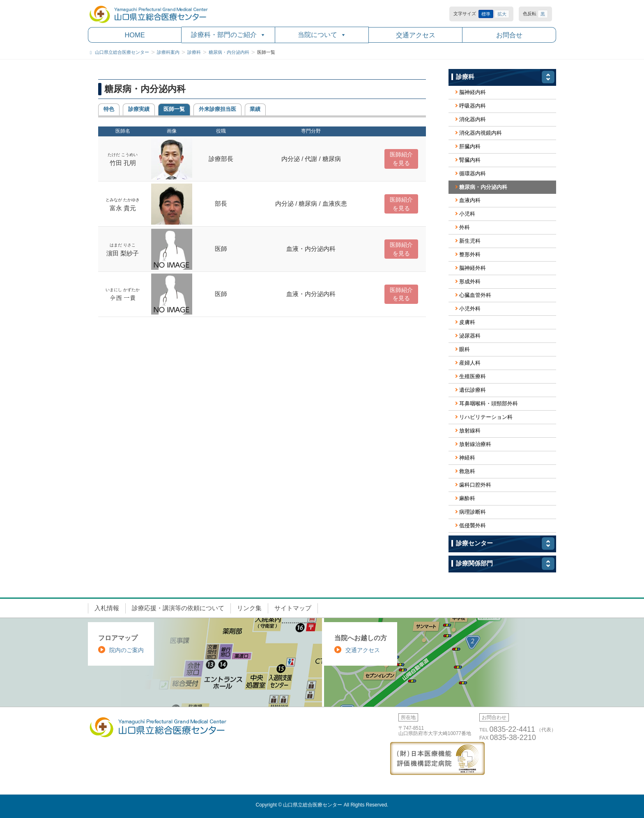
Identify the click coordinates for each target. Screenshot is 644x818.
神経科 (467, 458)
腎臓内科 (470, 160)
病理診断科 (473, 512)
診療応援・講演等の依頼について (178, 608)
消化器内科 (473, 119)
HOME (135, 35)
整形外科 (470, 254)
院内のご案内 (126, 650)
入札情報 (107, 608)
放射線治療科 (475, 444)
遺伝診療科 (473, 390)
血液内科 (470, 200)
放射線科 (470, 431)
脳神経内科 (473, 92)
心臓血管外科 (475, 295)
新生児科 (470, 241)
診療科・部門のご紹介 (228, 35)
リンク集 (249, 608)
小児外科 (470, 309)
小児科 (467, 214)
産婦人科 (470, 363)
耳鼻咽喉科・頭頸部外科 (489, 403)
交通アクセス (416, 35)
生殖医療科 (473, 376)
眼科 (465, 349)
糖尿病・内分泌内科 (483, 187)
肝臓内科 (470, 146)
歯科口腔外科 (475, 485)
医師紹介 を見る (401, 159)
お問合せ (509, 35)
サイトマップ (293, 608)
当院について (322, 35)
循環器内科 (473, 173)
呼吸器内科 (473, 106)
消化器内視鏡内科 (481, 133)
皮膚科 (467, 322)
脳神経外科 (473, 268)
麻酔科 (467, 498)
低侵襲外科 (473, 525)
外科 (465, 227)
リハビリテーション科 (486, 417)
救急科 (467, 471)
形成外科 (470, 281)
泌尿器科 (470, 336)
